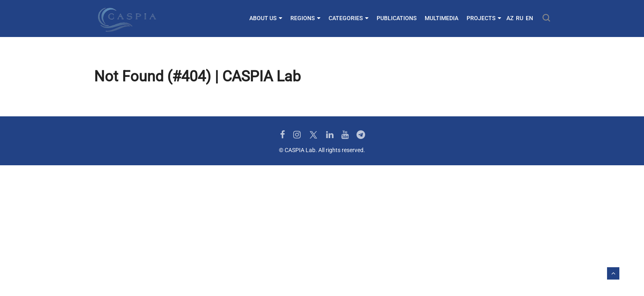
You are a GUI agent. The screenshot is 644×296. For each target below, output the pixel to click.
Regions (305, 18)
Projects (484, 18)
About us (266, 18)
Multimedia (442, 18)
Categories (348, 18)
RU (520, 18)
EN (529, 18)
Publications (397, 18)
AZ (510, 18)
